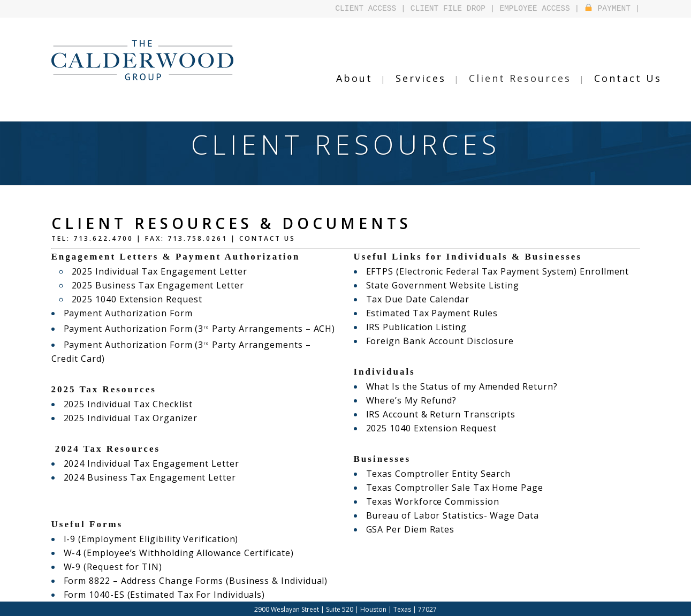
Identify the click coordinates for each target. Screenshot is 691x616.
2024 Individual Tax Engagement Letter (142, 450)
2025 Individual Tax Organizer (124, 404)
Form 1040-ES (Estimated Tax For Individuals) (154, 581)
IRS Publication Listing (411, 327)
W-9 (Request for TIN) (108, 553)
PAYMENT (608, 9)
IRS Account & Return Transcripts (433, 414)
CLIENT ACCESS (366, 9)
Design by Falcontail (386, 607)
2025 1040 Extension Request (130, 299)
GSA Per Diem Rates (406, 529)
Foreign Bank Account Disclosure (432, 341)
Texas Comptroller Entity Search (431, 474)
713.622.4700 (103, 238)
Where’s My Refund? (407, 400)
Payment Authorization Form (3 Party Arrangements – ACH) (185, 329)
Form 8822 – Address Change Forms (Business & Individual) (182, 567)
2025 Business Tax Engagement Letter (149, 285)
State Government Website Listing (435, 285)
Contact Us (267, 238)
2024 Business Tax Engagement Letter (141, 463)
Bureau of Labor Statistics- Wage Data (443, 515)
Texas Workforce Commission (426, 501)
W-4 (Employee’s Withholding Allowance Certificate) (166, 539)
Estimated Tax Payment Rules (425, 313)
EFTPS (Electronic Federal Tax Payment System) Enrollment (484, 271)
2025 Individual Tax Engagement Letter (150, 271)
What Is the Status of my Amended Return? (452, 386)
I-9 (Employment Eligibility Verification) (141, 525)
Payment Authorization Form (122, 313)
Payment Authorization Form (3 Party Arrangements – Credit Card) (199, 345)
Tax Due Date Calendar (413, 299)
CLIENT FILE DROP (448, 9)
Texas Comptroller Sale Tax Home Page (446, 488)
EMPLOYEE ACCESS (534, 9)
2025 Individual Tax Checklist (121, 390)
